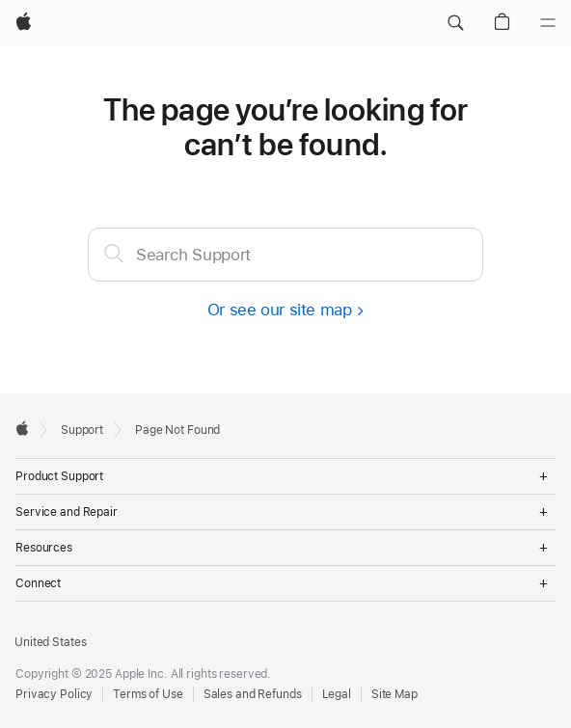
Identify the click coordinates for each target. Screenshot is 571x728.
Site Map (394, 694)
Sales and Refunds (253, 694)
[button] (455, 23)
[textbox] (285, 255)
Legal (337, 694)
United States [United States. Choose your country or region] (50, 642)
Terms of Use (148, 694)
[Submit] (114, 253)
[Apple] (24, 23)
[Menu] (548, 23)
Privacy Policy (54, 694)
